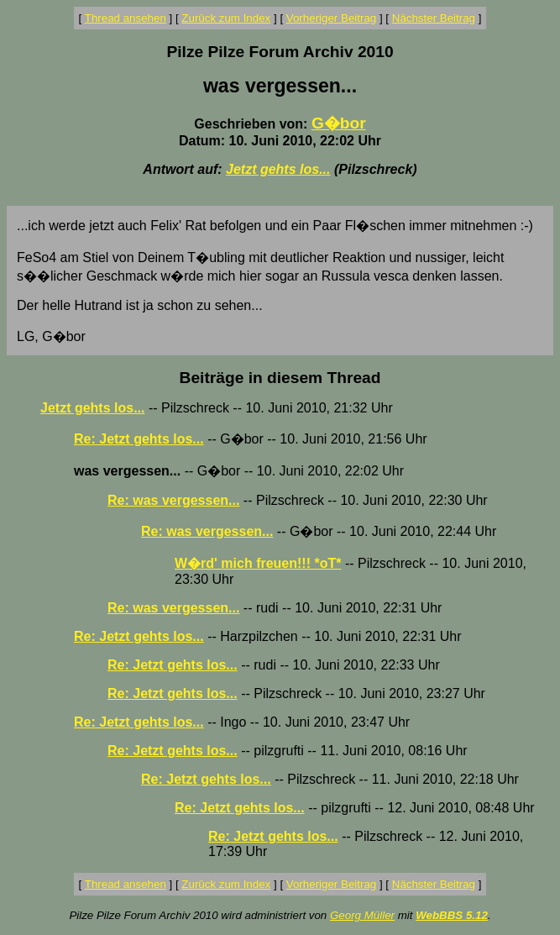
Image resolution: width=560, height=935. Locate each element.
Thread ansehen (126, 18)
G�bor (339, 123)
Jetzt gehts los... (278, 169)
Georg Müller (362, 915)
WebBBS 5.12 (452, 915)
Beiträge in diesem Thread (280, 378)
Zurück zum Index (226, 18)
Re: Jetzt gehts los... (139, 439)
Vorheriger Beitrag (331, 18)
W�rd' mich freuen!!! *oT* (258, 563)
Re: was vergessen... (173, 500)
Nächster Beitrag (434, 18)
